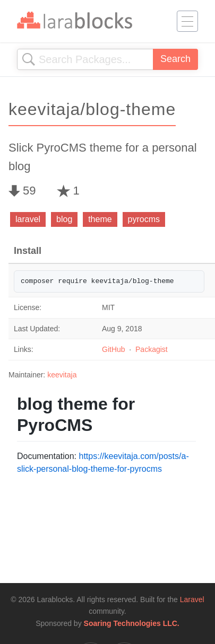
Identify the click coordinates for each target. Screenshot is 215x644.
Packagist (152, 349)
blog (64, 219)
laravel (28, 219)
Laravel (192, 599)
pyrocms (144, 219)
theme (100, 219)
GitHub (114, 349)
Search (175, 59)
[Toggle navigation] (187, 21)
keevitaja (62, 375)
